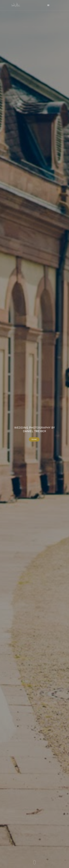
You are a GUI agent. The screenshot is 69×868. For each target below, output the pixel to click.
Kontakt (34, 440)
